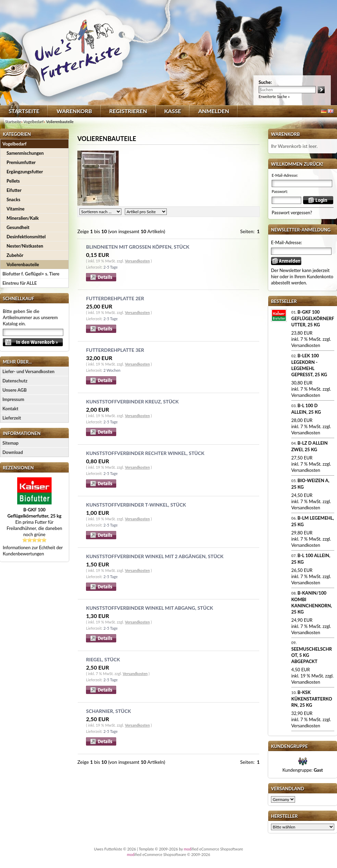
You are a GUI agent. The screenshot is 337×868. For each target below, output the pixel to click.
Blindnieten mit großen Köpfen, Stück (138, 247)
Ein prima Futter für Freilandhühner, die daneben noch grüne (34, 522)
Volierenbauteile (23, 264)
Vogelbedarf (14, 144)
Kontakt (10, 409)
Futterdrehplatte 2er (115, 298)
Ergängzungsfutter (25, 172)
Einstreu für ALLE (20, 283)
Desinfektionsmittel (26, 237)
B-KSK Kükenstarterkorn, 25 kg (312, 699)
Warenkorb (74, 111)
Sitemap (10, 443)
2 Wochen (112, 370)
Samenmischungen (25, 153)
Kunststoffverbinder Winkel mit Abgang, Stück (149, 608)
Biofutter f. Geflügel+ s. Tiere (31, 274)
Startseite (24, 111)
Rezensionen (18, 468)
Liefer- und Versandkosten (28, 371)
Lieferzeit (12, 418)
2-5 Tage (111, 267)
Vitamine (15, 209)
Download (13, 452)
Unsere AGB (15, 390)
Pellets (13, 181)
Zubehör (15, 255)
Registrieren (128, 111)
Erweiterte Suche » (274, 96)
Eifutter (14, 190)
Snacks (13, 199)
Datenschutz (15, 381)
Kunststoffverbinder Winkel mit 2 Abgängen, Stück (155, 556)
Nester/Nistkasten (25, 246)
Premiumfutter (21, 162)
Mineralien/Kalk (23, 218)
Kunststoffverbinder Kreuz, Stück (132, 402)
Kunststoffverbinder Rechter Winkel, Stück (145, 453)
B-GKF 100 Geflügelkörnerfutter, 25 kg (313, 318)
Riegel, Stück (103, 659)
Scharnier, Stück (108, 711)
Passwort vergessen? (292, 213)
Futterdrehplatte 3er (115, 350)
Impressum (13, 399)
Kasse (173, 111)
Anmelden (214, 111)
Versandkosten (137, 261)
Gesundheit (18, 227)
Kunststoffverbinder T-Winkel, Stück (136, 505)
